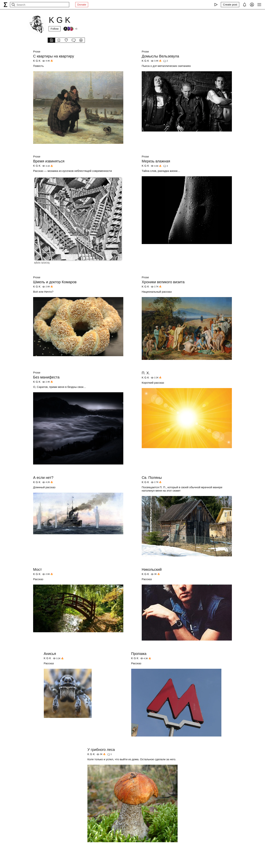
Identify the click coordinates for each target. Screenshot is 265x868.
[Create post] (230, 5)
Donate (82, 5)
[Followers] (70, 29)
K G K (37, 61)
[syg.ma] (6, 5)
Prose (37, 51)
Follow (55, 29)
